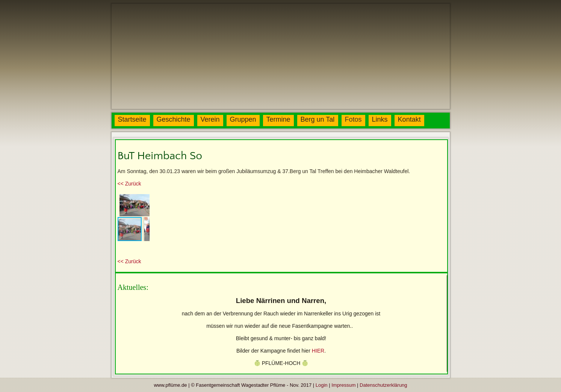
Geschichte (174, 119)
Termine (278, 119)
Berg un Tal (318, 119)
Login (322, 385)
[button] (143, 199)
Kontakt (409, 119)
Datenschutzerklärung (383, 385)
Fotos (353, 119)
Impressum (343, 385)
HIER (318, 351)
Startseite (132, 119)
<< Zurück (129, 184)
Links (380, 119)
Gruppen (243, 119)
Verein (210, 119)
